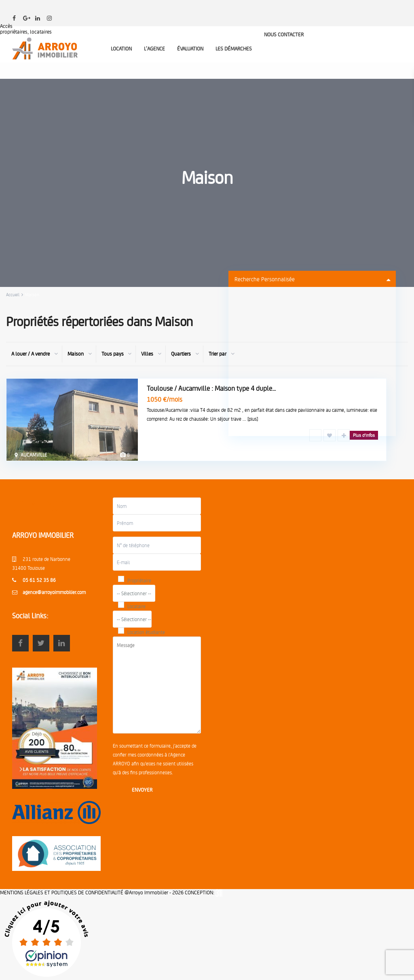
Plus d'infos (364, 435)
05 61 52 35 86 (39, 580)
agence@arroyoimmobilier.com (54, 592)
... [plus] (250, 419)
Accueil (13, 294)
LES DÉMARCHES (234, 48)
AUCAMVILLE (34, 455)
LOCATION (121, 48)
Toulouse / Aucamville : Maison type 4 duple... (211, 388)
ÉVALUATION (190, 48)
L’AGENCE (154, 48)
